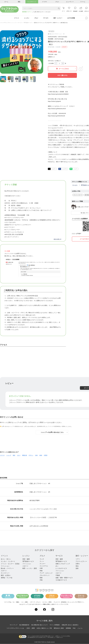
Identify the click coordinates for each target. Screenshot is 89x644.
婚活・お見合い (6, 575)
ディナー (43, 564)
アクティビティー (81, 561)
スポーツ (4, 571)
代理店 (46, 455)
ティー (42, 561)
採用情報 (68, 628)
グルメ (42, 556)
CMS (36, 455)
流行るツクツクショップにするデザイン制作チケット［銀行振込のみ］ (51, 23)
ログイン (30, 12)
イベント (4, 556)
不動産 (58, 575)
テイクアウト (44, 566)
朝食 (41, 578)
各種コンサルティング (63, 564)
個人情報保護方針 (24, 625)
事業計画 (25, 455)
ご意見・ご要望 (30, 628)
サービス (20, 23)
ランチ (42, 559)
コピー (19, 455)
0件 (51, 45)
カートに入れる (66, 69)
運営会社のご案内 (59, 628)
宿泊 (77, 566)
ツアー (78, 559)
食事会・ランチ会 (7, 578)
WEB (41, 455)
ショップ (9, 455)
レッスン (26, 556)
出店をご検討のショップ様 (44, 628)
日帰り (78, 564)
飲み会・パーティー (7, 568)
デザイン (31, 455)
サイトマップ (14, 625)
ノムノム (80, 628)
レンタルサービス (61, 568)
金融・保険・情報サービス (64, 578)
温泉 (77, 568)
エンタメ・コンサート (8, 561)
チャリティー (5, 573)
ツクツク (2, 455)
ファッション (5, 566)
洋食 (41, 580)
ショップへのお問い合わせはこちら (54, 432)
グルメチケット (45, 575)
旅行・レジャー (82, 556)
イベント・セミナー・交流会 (10, 564)
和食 (41, 571)
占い (57, 566)
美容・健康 (26, 559)
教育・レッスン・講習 (30, 568)
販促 (14, 455)
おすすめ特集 (71, 18)
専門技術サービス (28, 23)
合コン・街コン (6, 559)
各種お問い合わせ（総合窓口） (70, 625)
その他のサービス (61, 580)
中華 (41, 568)
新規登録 (24, 12)
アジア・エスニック (46, 573)
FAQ (74, 628)
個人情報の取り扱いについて (40, 625)
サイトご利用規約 (55, 625)
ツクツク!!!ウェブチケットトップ (8, 23)
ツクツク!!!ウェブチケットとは (15, 628)
